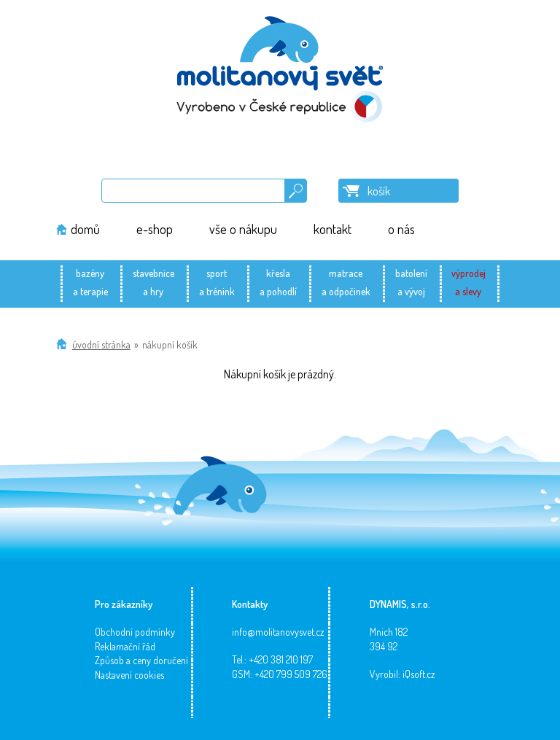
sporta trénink (217, 282)
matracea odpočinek (346, 282)
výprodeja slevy (468, 282)
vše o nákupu (243, 229)
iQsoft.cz (419, 674)
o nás (401, 229)
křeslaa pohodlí (278, 282)
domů (85, 229)
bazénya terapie (90, 282)
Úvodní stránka (101, 344)
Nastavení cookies (129, 675)
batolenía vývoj (411, 282)
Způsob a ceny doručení (141, 660)
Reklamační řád (125, 646)
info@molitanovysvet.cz (278, 632)
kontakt (332, 229)
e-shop (155, 229)
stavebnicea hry (153, 282)
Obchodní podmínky (135, 632)
